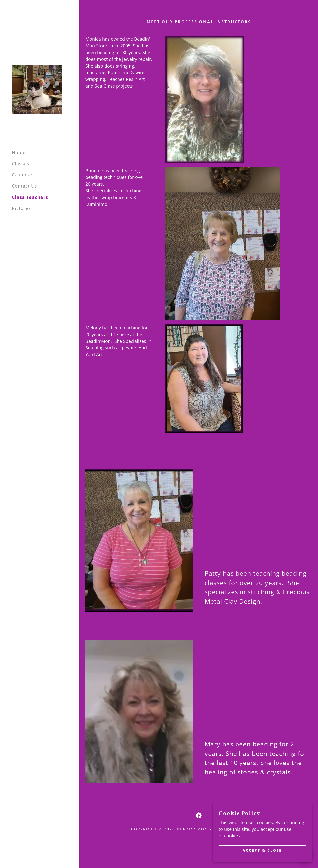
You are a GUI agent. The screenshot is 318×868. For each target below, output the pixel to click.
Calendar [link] (22, 175)
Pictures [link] (21, 208)
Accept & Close (262, 850)
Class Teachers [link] (30, 197)
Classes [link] (21, 164)
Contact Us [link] (24, 186)
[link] (37, 89)
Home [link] (19, 152)
